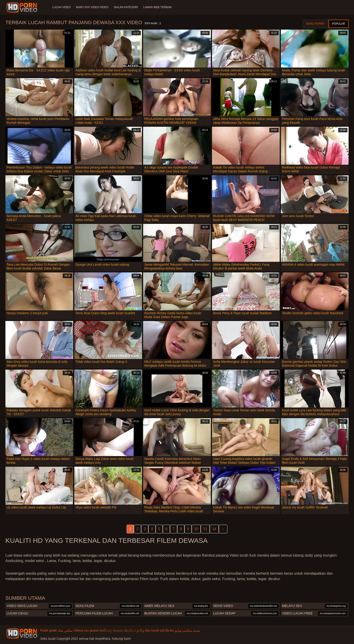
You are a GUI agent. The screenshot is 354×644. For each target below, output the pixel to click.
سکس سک (65, 630)
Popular (339, 24)
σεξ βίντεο (167, 630)
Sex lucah (152, 630)
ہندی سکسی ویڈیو (187, 630)
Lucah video (62, 7)
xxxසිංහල (106, 630)
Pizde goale (48, 630)
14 (214, 529)
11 (205, 529)
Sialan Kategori (126, 7)
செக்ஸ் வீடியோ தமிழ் (129, 630)
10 (196, 529)
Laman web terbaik (158, 7)
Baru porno (316, 24)
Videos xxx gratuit (86, 630)
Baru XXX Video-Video (92, 7)
